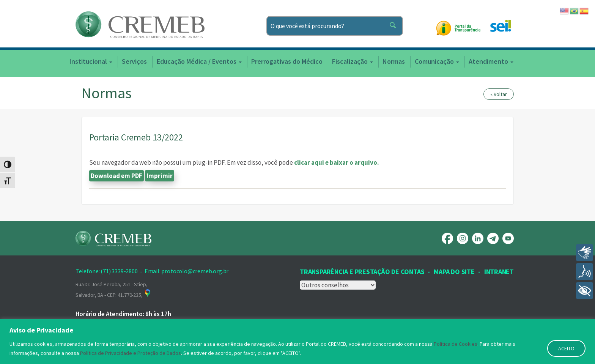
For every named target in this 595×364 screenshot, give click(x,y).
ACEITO (566, 348)
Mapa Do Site (454, 272)
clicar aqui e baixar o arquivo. (337, 162)
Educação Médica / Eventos (199, 61)
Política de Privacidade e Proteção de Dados (131, 353)
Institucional (91, 61)
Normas (394, 61)
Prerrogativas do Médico (287, 61)
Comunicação (437, 61)
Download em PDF (116, 176)
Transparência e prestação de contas (362, 272)
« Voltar (499, 94)
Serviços (134, 61)
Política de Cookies (456, 344)
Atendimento (491, 61)
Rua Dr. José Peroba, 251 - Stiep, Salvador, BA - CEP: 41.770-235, (113, 290)
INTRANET (499, 272)
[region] (297, 341)
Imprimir (160, 176)
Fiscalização (353, 61)
